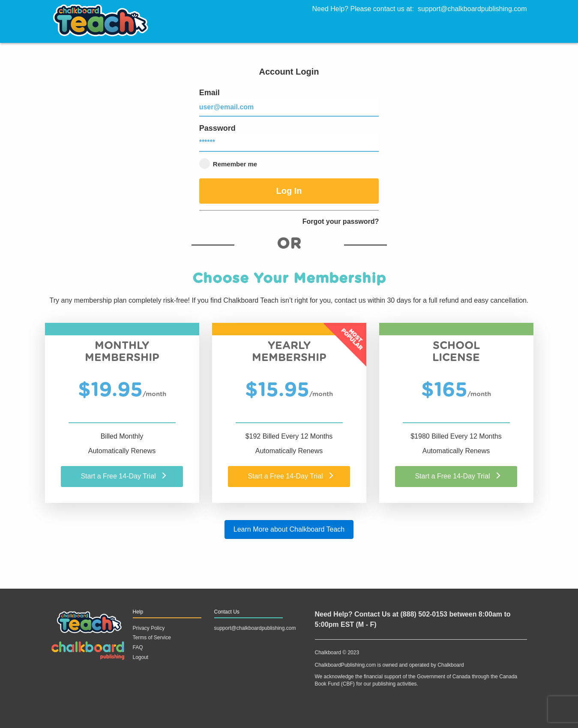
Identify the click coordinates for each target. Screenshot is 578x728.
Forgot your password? (341, 221)
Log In (289, 191)
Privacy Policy (149, 628)
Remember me (228, 164)
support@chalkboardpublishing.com (472, 9)
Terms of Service (152, 638)
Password (289, 138)
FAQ (138, 647)
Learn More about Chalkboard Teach (289, 529)
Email (289, 102)
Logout (141, 657)
